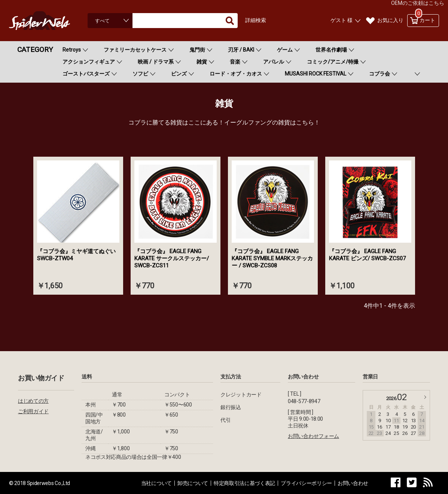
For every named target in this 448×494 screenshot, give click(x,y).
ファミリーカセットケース (135, 50)
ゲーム (285, 50)
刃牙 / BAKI (241, 50)
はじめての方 (33, 401)
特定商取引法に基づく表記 (244, 483)
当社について (156, 483)
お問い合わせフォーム (313, 436)
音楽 (235, 62)
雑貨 (202, 62)
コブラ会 (380, 74)
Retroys (72, 50)
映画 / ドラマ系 (156, 62)
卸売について (193, 483)
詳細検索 (256, 20)
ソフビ (140, 74)
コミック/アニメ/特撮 (333, 62)
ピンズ (179, 74)
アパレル (274, 62)
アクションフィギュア (89, 62)
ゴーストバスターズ (86, 74)
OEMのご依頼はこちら (418, 3)
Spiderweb (46, 21)
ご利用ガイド (33, 411)
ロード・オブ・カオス (236, 74)
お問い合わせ (353, 483)
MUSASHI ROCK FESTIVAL (316, 74)
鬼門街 (197, 50)
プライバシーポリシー (306, 483)
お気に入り (390, 20)
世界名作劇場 (331, 50)
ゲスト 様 (342, 20)
